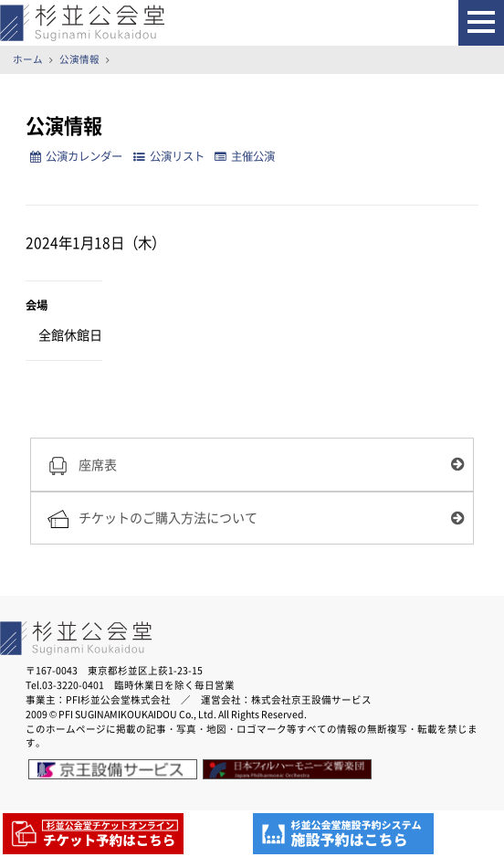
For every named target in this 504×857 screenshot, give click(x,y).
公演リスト (169, 156)
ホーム (28, 59)
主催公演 (245, 156)
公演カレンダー (76, 156)
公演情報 (79, 59)
